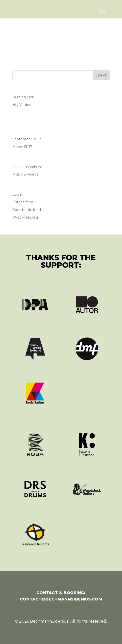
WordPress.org (25, 217)
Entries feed (23, 202)
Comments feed (27, 210)
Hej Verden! (22, 105)
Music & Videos (25, 174)
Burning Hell (23, 97)
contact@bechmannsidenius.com (61, 599)
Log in (18, 194)
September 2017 (27, 139)
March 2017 (22, 147)
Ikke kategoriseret (28, 167)
